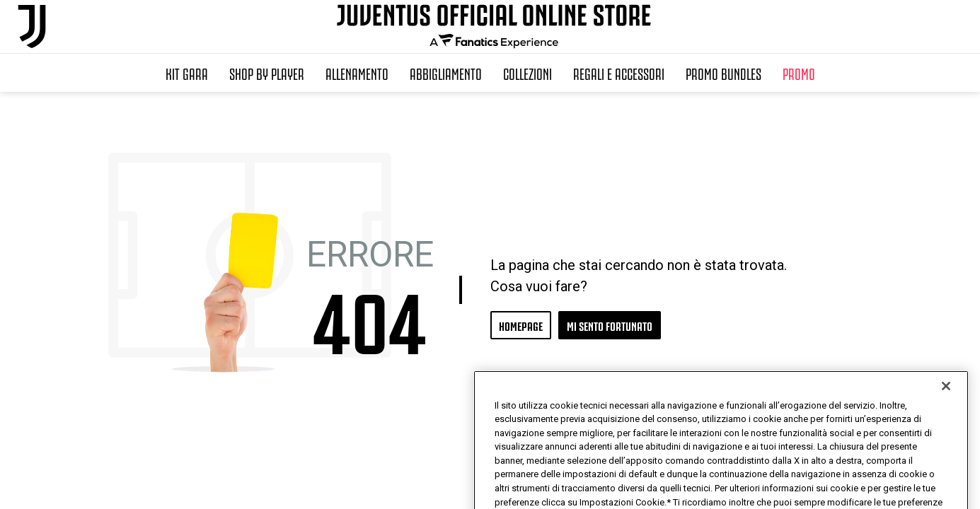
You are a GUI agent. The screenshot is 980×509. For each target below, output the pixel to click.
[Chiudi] (946, 420)
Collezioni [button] (528, 73)
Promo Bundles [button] (724, 73)
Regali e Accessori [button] (619, 73)
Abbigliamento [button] (446, 73)
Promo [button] (799, 73)
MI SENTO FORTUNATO (610, 325)
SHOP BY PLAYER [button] (267, 73)
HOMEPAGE (521, 325)
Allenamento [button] (357, 73)
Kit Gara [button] (187, 73)
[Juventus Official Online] (32, 27)
